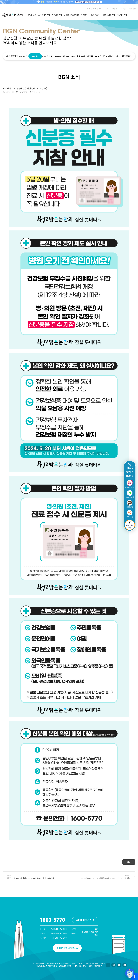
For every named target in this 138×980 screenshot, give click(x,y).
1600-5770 (52, 920)
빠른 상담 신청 (130, 525)
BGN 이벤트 (47, 56)
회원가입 (132, 8)
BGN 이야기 (23, 56)
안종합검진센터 (109, 15)
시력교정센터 (57, 15)
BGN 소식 (35, 56)
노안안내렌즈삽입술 (71, 15)
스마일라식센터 (44, 15)
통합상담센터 (12, 56)
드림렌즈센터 (96, 15)
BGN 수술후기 (59, 56)
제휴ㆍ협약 (121, 56)
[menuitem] (88, 9)
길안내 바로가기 (85, 920)
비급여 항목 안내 (109, 56)
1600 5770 (130, 470)
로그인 (123, 8)
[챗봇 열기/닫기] (130, 973)
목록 (129, 862)
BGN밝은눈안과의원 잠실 (67, 948)
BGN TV (68, 56)
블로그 (129, 56)
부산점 (115, 8)
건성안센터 (85, 15)
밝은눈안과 (32, 15)
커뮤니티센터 (122, 15)
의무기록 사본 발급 (93, 56)
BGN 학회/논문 (79, 56)
